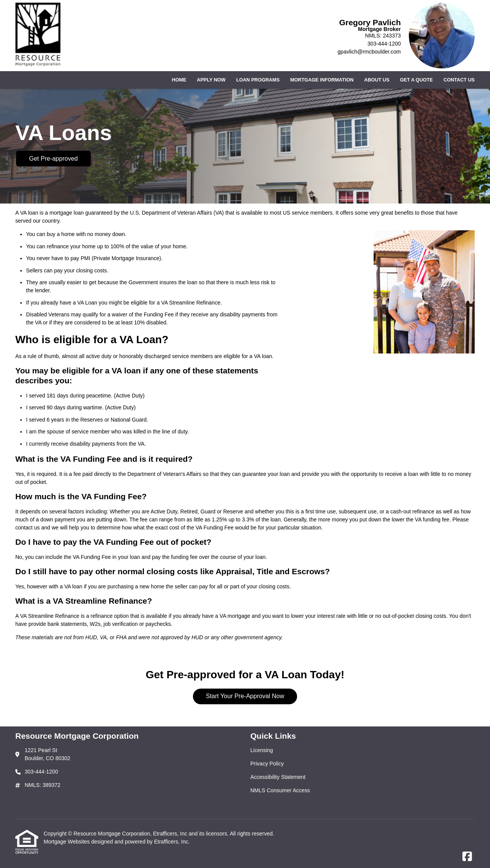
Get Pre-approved (53, 159)
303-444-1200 (384, 44)
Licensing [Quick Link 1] (262, 750)
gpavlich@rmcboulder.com (369, 52)
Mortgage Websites (67, 842)
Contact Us (459, 80)
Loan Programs (258, 80)
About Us (377, 80)
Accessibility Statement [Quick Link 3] (278, 777)
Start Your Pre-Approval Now (245, 696)
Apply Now (211, 80)
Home (179, 80)
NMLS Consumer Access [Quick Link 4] (280, 790)
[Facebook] (467, 857)
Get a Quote (416, 80)
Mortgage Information (322, 80)
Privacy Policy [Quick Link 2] (267, 764)
